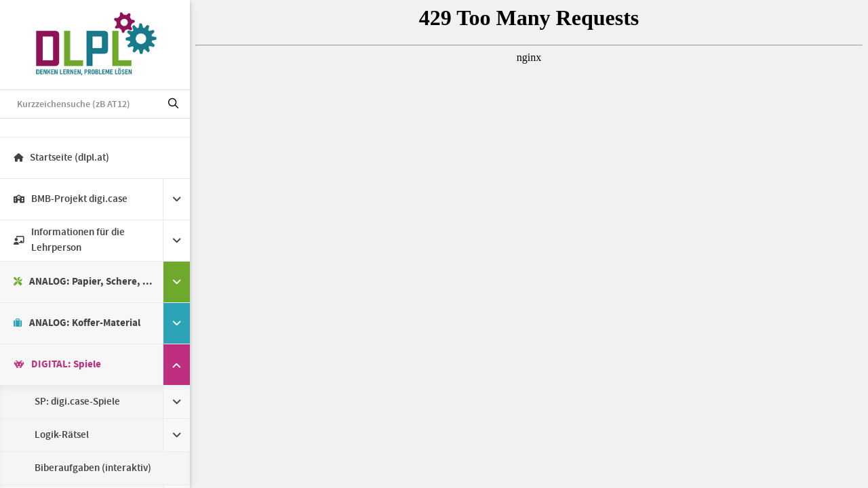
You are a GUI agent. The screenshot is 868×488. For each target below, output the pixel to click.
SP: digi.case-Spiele (77, 402)
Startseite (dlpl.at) (61, 158)
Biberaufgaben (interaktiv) (93, 468)
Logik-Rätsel (62, 435)
